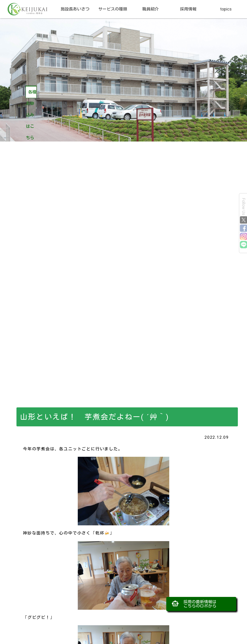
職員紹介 (150, 9)
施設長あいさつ (75, 9)
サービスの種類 (113, 9)
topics (226, 9)
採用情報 (188, 9)
